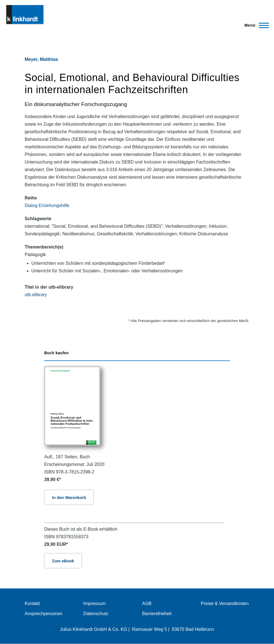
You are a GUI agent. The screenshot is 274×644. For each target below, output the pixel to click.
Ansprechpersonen (44, 614)
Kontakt (32, 603)
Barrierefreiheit (157, 614)
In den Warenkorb (69, 498)
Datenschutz (96, 614)
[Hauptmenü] (255, 25)
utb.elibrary (36, 295)
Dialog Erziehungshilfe (47, 205)
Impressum (94, 603)
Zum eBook (63, 561)
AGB (147, 603)
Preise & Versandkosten (225, 603)
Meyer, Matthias (41, 59)
